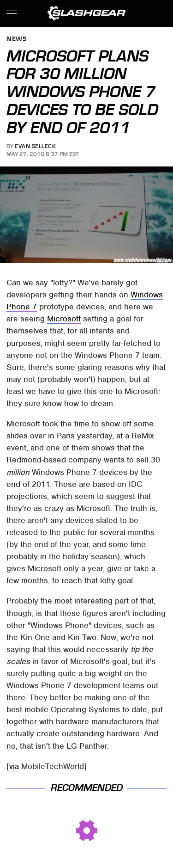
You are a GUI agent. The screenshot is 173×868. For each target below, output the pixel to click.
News (17, 40)
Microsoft (64, 319)
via (14, 766)
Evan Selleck (35, 146)
